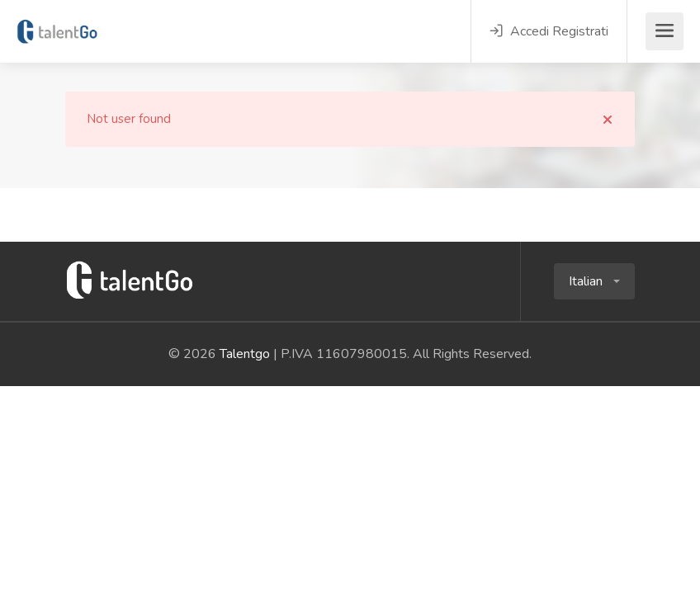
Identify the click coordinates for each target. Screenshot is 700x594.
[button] (594, 281)
